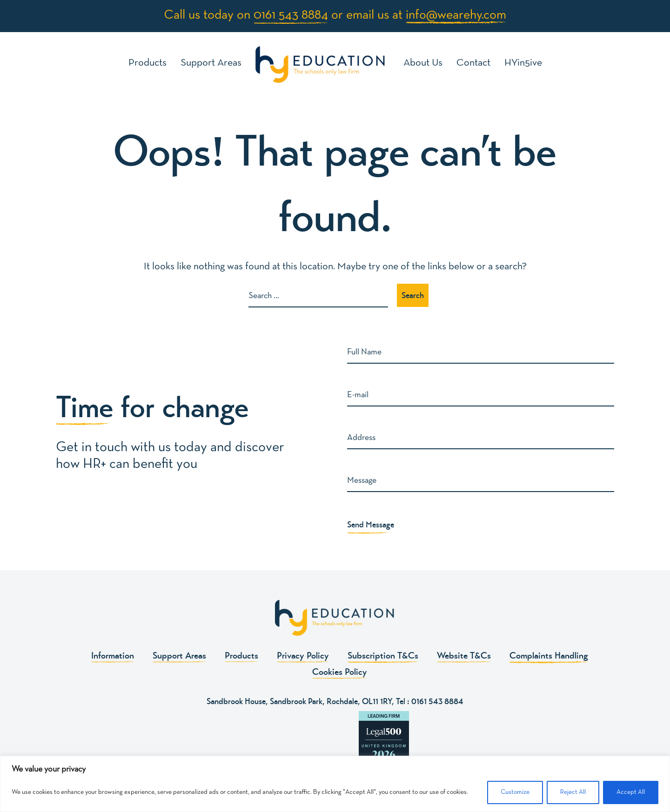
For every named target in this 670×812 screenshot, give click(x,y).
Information (113, 656)
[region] (335, 784)
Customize (515, 792)
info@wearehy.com (456, 15)
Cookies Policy (340, 672)
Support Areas (211, 63)
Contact (473, 63)
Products (147, 63)
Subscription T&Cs (383, 656)
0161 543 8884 (291, 15)
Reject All (573, 792)
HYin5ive (523, 63)
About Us (423, 63)
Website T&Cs (464, 656)
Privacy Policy (303, 656)
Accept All (631, 792)
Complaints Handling (549, 656)
